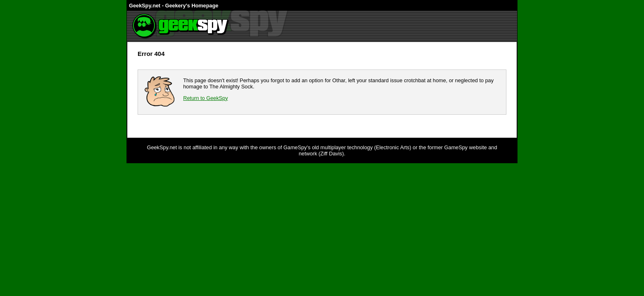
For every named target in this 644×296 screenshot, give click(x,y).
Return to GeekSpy (206, 98)
